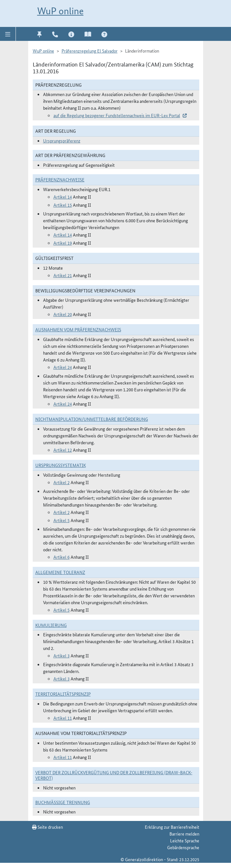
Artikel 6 (62, 557)
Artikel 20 (63, 314)
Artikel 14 (63, 197)
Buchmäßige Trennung (63, 802)
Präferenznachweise (60, 179)
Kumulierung (51, 625)
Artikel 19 (63, 243)
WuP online (60, 11)
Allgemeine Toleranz (60, 572)
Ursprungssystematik (61, 465)
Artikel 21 (63, 275)
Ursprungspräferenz (62, 141)
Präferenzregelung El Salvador (90, 51)
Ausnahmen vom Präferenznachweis (78, 329)
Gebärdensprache (183, 847)
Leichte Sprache (185, 840)
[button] (8, 34)
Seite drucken (47, 827)
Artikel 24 (63, 367)
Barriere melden (184, 834)
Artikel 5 (62, 520)
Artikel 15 (63, 205)
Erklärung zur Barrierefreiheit (172, 827)
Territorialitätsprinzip (63, 694)
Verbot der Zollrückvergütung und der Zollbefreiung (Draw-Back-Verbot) (114, 775)
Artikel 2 (62, 482)
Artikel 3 (62, 655)
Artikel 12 (63, 450)
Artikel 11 (63, 718)
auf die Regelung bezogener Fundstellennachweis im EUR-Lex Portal (117, 115)
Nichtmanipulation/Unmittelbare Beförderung (92, 419)
